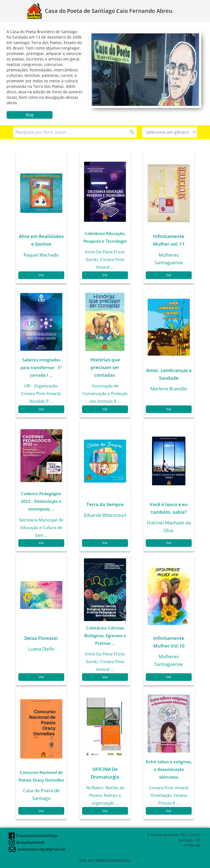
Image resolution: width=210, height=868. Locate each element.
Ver (41, 275)
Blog (30, 115)
